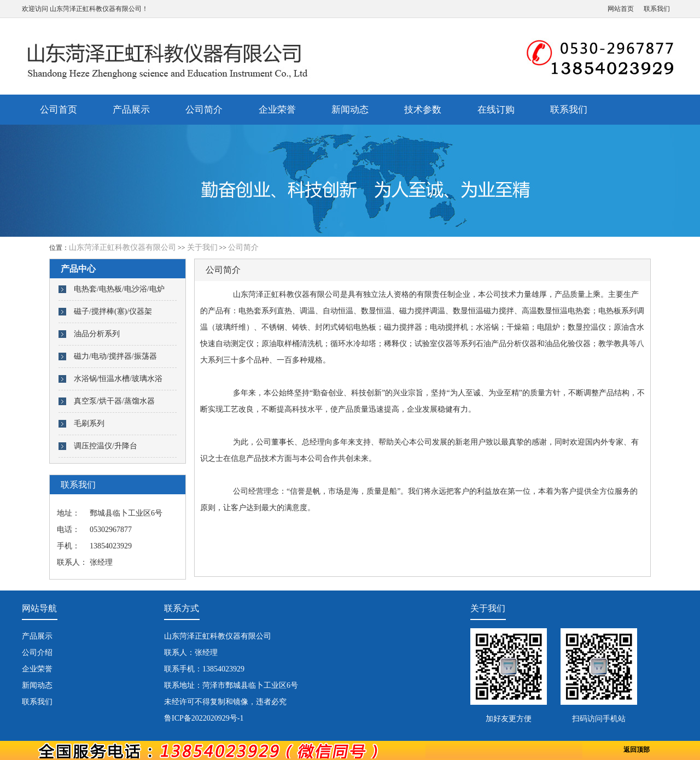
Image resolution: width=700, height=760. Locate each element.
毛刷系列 (89, 423)
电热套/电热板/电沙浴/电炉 (119, 289)
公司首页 (59, 110)
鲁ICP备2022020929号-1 (204, 718)
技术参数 (423, 110)
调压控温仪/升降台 (106, 446)
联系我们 (657, 9)
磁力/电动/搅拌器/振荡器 (115, 356)
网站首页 (621, 9)
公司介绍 (37, 653)
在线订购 (496, 110)
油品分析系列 (97, 334)
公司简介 (204, 110)
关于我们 (202, 247)
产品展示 (131, 110)
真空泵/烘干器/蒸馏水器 (114, 401)
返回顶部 (637, 750)
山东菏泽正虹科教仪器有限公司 (96, 9)
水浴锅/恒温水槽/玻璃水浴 (118, 379)
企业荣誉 (277, 110)
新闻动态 (350, 110)
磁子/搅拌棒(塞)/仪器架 (113, 311)
